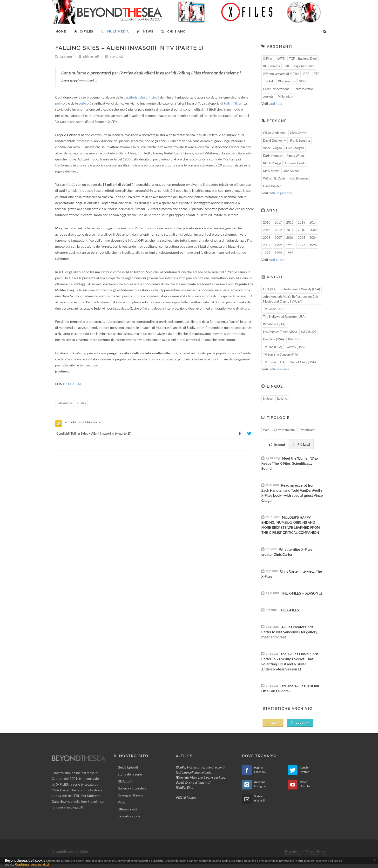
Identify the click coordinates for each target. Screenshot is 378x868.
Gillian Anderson (274, 133)
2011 (290, 230)
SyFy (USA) (309, 332)
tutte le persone (280, 193)
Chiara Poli (89, 57)
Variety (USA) (296, 347)
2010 (302, 230)
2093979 (300, 723)
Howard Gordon (296, 163)
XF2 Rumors (286, 81)
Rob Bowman (299, 178)
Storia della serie (130, 774)
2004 (313, 238)
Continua (22, 864)
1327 (273, 723)
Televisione (64, 403)
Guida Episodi (128, 767)
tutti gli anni (278, 260)
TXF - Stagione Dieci (303, 59)
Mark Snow (271, 171)
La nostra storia (129, 816)
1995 (267, 253)
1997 (302, 245)
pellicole (61, 103)
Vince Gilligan (272, 148)
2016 (290, 222)
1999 (278, 245)
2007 (278, 238)
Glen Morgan (295, 148)
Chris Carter (298, 133)
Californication (304, 89)
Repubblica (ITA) (274, 324)
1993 (290, 253)
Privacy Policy (316, 851)
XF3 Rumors (271, 66)
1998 (290, 245)
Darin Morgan (273, 156)
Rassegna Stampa (130, 795)
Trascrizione (307, 430)
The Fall (268, 81)
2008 (267, 238)
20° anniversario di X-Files (281, 74)
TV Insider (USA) (274, 362)
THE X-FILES (289, 610)
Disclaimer (293, 851)
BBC (306, 74)
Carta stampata (284, 430)
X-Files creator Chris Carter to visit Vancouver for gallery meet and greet (289, 632)
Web (266, 430)
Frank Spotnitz (300, 140)
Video (122, 802)
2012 (278, 230)
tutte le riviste (279, 369)
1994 (278, 253)
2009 (313, 230)
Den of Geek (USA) (303, 362)
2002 (267, 245)
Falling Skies (233, 103)
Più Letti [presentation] (301, 444)
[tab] (277, 444)
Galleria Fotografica (132, 788)
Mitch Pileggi (272, 163)
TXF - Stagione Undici (299, 66)
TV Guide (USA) (274, 309)
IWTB (281, 59)
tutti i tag (276, 103)
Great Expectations (276, 89)
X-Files (81, 403)
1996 (313, 245)
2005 (302, 238)
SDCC (303, 81)
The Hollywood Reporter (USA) (284, 317)
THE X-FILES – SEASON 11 (302, 593)
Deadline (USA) (273, 339)
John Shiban (291, 171)
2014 (313, 222)
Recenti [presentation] (277, 445)
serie (82, 103)
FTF (317, 74)
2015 (302, 222)
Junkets (268, 96)
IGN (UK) (294, 339)
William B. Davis (274, 178)
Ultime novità (128, 809)
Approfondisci (40, 865)
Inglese (268, 398)
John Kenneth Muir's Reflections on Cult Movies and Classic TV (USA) (291, 299)
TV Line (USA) (273, 347)
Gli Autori (125, 781)
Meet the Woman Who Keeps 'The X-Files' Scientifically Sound (290, 464)
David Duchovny (274, 140)
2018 (267, 222)
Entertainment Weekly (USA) (300, 289)
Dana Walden (272, 186)
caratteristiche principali (141, 97)
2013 (267, 230)
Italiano (282, 398)
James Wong (295, 156)
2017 (278, 222)
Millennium (285, 96)
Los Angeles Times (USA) (280, 332)
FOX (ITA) (114, 57)
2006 (290, 238)
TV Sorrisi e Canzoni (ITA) (280, 354)
